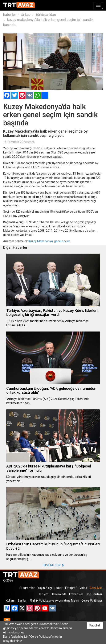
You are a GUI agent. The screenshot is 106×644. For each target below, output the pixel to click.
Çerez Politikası (92, 601)
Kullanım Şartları (17, 601)
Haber (58, 588)
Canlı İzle (96, 588)
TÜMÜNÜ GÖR (53, 565)
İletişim (43, 594)
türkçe (26, 15)
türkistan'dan (46, 15)
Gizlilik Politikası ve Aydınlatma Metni (54, 601)
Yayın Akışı (45, 588)
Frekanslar (76, 594)
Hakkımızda (59, 594)
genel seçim (62, 241)
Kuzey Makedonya (41, 241)
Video (83, 588)
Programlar (27, 588)
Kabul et (95, 625)
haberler (10, 15)
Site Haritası (94, 594)
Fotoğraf (71, 588)
